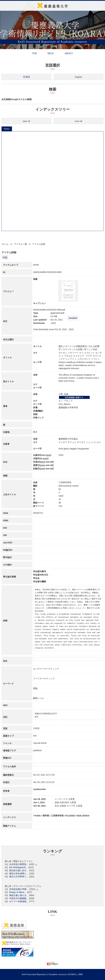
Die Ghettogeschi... (18, 867)
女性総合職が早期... (19, 889)
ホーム (5, 244)
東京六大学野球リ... (19, 877)
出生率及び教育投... (19, 864)
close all (78, 121)
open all (26, 121)
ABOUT (69, 53)
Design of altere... (18, 892)
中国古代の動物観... (19, 898)
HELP (51, 53)
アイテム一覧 (21, 244)
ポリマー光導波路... (19, 901)
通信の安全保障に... (19, 873)
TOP (34, 53)
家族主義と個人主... (19, 895)
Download (73, 318)
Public (7, 129)
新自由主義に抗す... (19, 870)
